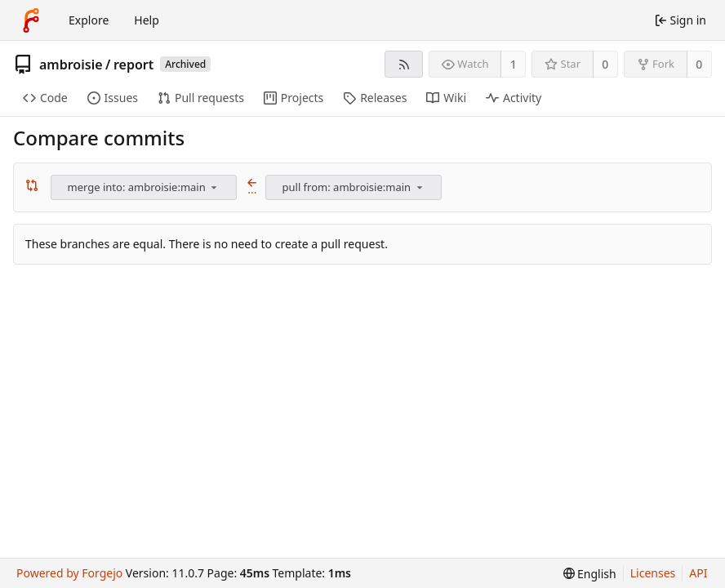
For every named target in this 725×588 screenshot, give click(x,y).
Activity (514, 98)
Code (45, 98)
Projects (294, 98)
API (698, 573)
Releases (375, 98)
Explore (89, 20)
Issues (113, 98)
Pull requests (201, 98)
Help (147, 20)
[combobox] (145, 187)
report (133, 65)
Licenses (653, 573)
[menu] (214, 187)
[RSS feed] (404, 64)
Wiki (446, 98)
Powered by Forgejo (69, 573)
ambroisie (71, 65)
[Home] (31, 20)
